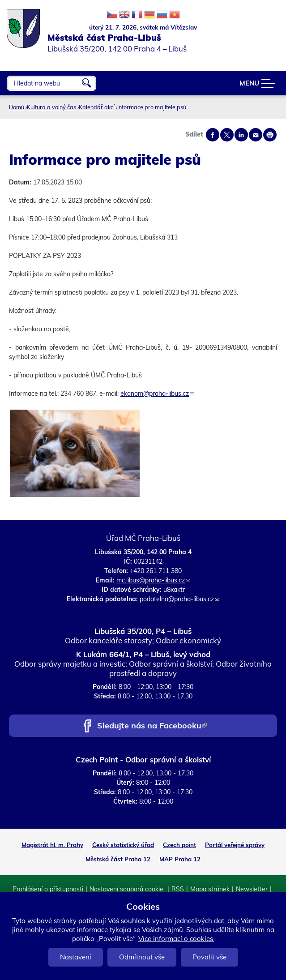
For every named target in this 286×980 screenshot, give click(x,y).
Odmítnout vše (142, 957)
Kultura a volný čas (51, 107)
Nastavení (76, 957)
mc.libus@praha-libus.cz (153, 580)
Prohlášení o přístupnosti (48, 889)
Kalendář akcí (97, 107)
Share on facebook (213, 135)
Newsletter (252, 889)
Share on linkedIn (241, 135)
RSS (178, 889)
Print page (270, 135)
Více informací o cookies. (176, 939)
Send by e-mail (256, 135)
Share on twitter (227, 135)
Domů (17, 107)
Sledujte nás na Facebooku (152, 726)
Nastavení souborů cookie (127, 889)
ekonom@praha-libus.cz (157, 394)
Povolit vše (209, 957)
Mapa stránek (210, 889)
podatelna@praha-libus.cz (179, 599)
